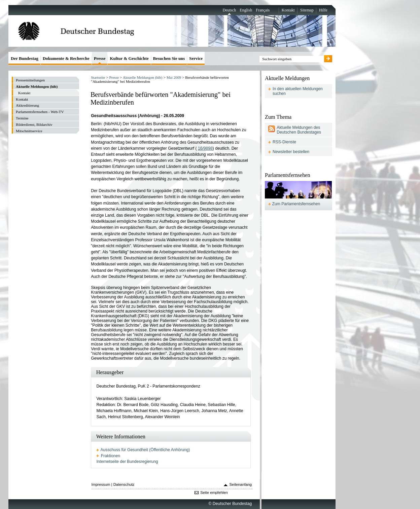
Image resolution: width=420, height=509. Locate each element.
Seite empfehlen (214, 493)
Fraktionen (111, 456)
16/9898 (205, 148)
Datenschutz (124, 484)
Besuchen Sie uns (169, 58)
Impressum (101, 484)
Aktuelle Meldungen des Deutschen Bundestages (299, 130)
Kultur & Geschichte (129, 58)
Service (196, 58)
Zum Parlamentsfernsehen (296, 204)
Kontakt (288, 10)
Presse (114, 77)
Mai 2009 (174, 77)
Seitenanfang (241, 484)
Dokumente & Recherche (66, 58)
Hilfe (323, 10)
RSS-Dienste (284, 142)
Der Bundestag (25, 58)
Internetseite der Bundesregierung (127, 462)
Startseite (98, 77)
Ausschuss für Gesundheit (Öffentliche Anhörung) (145, 450)
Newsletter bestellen (291, 152)
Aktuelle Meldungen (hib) (143, 77)
